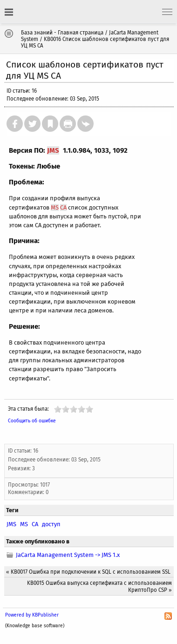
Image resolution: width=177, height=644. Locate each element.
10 (89, 409)
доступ (51, 524)
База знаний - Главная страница (62, 33)
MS (55, 207)
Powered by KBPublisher (32, 615)
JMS (53, 150)
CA (63, 207)
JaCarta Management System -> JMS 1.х (68, 555)
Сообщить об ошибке (32, 421)
